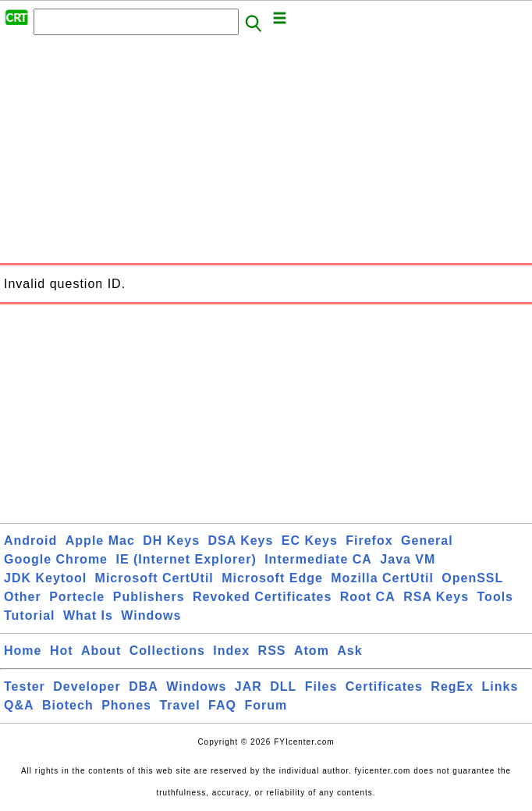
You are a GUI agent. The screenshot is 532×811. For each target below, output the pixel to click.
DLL (283, 687)
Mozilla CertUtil (382, 578)
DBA (144, 687)
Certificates (384, 687)
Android (30, 541)
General (427, 541)
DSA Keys (241, 541)
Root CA (368, 597)
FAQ (222, 705)
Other (23, 597)
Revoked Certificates (262, 597)
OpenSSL (472, 578)
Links (500, 687)
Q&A (19, 705)
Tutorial (29, 615)
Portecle (77, 597)
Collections (167, 651)
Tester (25, 687)
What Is (88, 615)
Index (231, 651)
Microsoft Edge (272, 578)
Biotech (68, 705)
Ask (349, 651)
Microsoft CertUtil (154, 578)
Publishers (149, 597)
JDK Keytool (45, 578)
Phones (126, 705)
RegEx (452, 687)
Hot (62, 651)
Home (23, 651)
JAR (248, 687)
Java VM (408, 559)
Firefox (369, 541)
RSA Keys (436, 597)
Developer (87, 687)
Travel (179, 705)
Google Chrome (56, 559)
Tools (495, 597)
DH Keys (171, 541)
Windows (151, 615)
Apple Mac (100, 541)
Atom (312, 651)
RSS (272, 651)
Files (321, 687)
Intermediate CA (318, 559)
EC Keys (310, 541)
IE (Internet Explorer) (186, 559)
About (101, 651)
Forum (266, 705)
